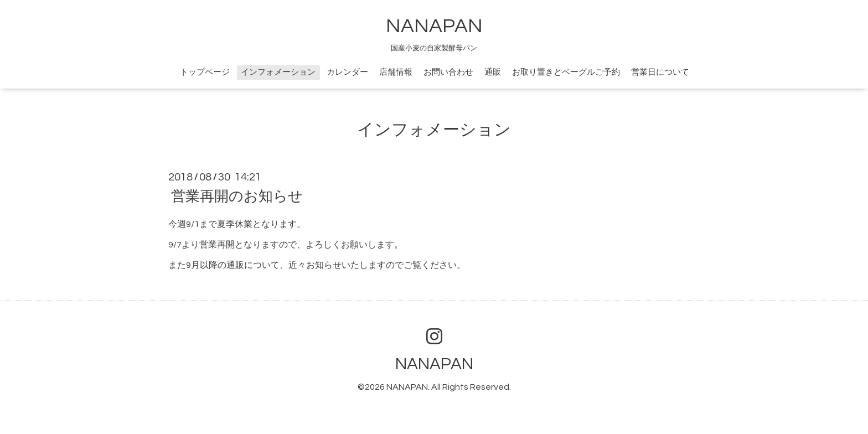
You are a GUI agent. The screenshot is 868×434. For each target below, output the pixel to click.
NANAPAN (434, 26)
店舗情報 (396, 72)
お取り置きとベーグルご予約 (566, 72)
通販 (493, 72)
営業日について (660, 72)
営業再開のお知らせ (237, 197)
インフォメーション (278, 72)
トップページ (205, 72)
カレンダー (347, 72)
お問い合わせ (448, 72)
